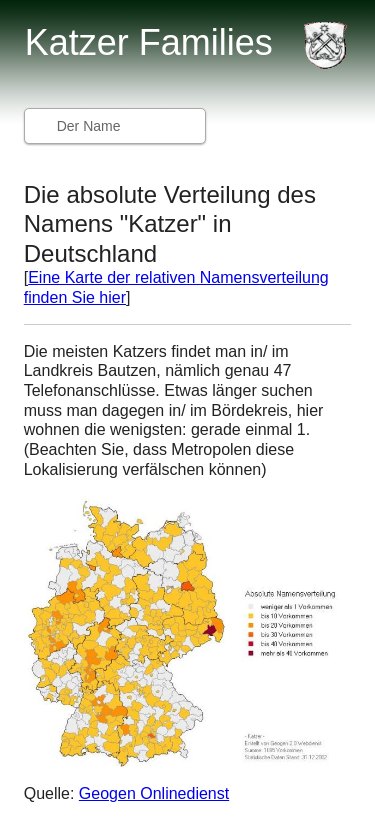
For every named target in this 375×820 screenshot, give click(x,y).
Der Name (89, 126)
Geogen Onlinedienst (154, 793)
